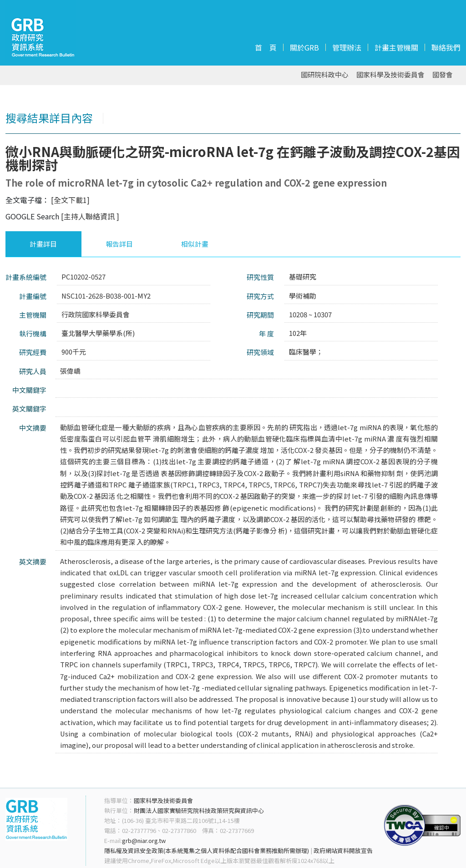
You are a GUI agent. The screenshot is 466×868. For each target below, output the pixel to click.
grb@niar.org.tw (144, 840)
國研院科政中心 (325, 75)
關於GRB (304, 47)
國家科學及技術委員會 (390, 75)
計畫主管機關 (396, 47)
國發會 (443, 75)
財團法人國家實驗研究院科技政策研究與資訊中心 (199, 810)
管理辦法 (347, 47)
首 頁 (266, 47)
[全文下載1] (70, 200)
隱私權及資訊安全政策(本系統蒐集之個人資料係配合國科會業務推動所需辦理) (207, 850)
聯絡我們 (446, 47)
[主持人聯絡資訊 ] (90, 216)
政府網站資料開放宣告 (343, 850)
